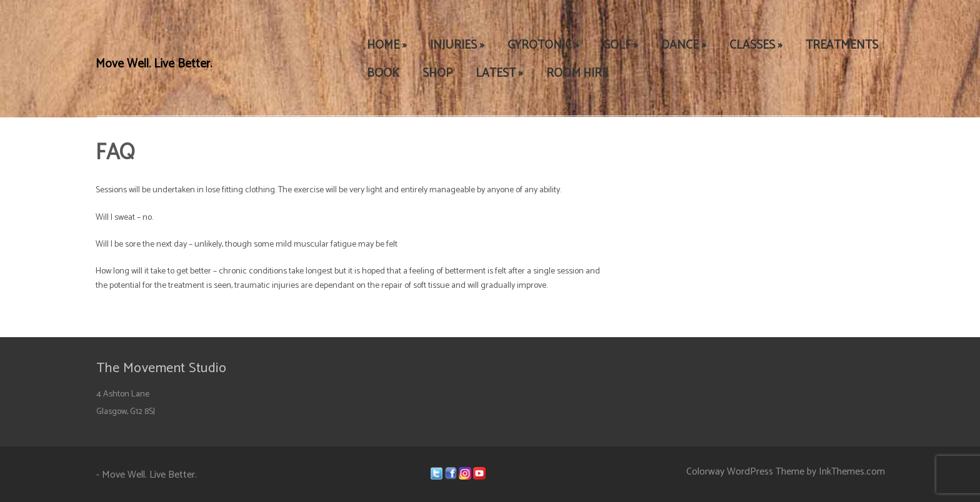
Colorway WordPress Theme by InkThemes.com (786, 472)
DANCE (684, 45)
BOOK (383, 73)
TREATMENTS (842, 45)
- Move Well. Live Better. (147, 475)
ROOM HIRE (577, 73)
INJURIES (457, 45)
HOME (387, 45)
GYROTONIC (543, 45)
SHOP (437, 73)
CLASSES (756, 45)
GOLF (620, 45)
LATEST (499, 73)
